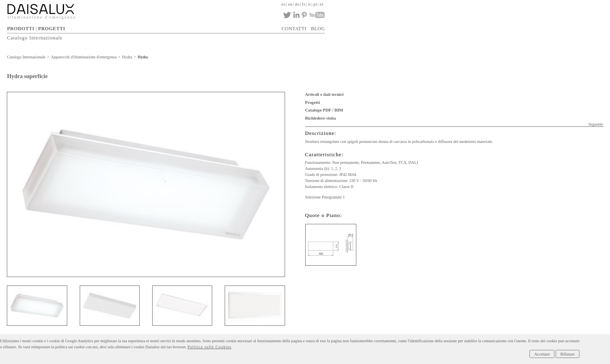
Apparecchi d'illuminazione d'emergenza (84, 57)
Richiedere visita (321, 118)
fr (304, 4)
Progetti (313, 102)
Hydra (127, 57)
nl (322, 4)
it (310, 4)
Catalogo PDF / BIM (324, 110)
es (283, 4)
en (290, 4)
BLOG (318, 29)
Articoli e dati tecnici (325, 94)
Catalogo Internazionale (35, 38)
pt (315, 4)
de (297, 4)
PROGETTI (52, 29)
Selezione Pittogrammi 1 (325, 197)
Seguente (596, 124)
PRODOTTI (21, 29)
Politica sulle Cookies (210, 347)
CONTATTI (294, 29)
